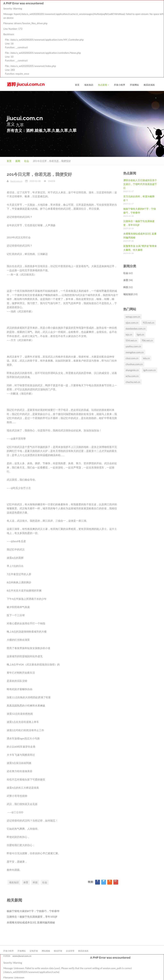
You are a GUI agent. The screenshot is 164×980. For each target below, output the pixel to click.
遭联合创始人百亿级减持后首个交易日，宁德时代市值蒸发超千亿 (140, 184)
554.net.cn (131, 340)
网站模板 (46, 951)
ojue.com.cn (132, 322)
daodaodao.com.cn (136, 328)
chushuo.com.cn (134, 364)
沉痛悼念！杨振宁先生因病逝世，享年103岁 (32, 916)
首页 (77, 6)
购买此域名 (149, 6)
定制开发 (34, 951)
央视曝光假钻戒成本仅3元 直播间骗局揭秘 (31, 922)
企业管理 (70, 951)
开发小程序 (119, 6)
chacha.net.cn (133, 382)
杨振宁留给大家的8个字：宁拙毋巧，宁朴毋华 (33, 911)
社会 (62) (128, 273)
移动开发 (58, 951)
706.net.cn (147, 340)
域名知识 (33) (130, 294)
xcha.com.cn (132, 376)
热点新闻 (104, 6)
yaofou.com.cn (133, 346)
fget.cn (140, 334)
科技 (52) (128, 287)
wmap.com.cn (133, 317)
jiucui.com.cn (16, 181)
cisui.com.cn (132, 358)
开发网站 (134, 6)
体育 (26, 882)
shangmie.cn (132, 370)
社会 (27, 161)
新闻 (18, 161)
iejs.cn (129, 334)
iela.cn (146, 358)
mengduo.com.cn (135, 352)
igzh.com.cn (150, 370)
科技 (35, 882)
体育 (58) (128, 280)
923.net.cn (148, 322)
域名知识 (89, 6)
